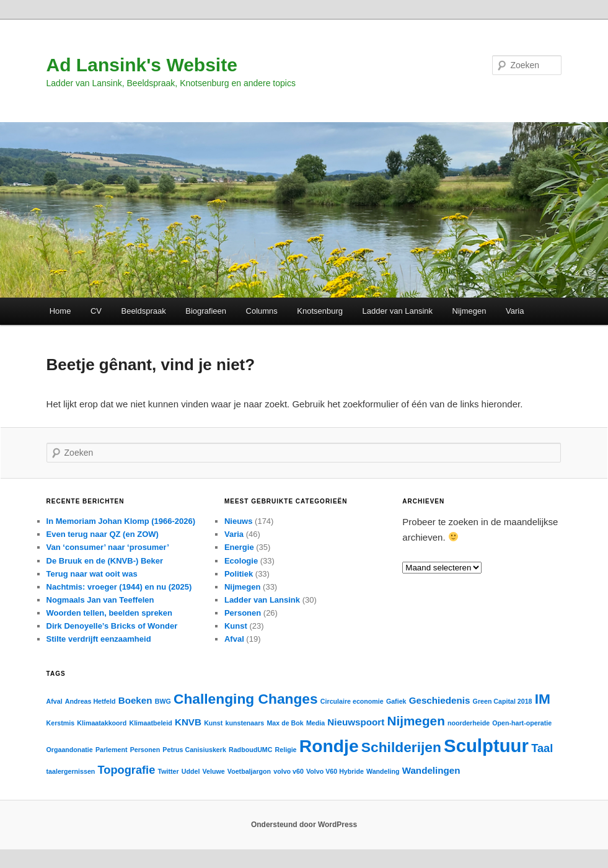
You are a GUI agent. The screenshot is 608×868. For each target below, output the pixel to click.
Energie (239, 547)
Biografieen (206, 311)
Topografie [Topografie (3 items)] (127, 770)
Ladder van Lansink (398, 311)
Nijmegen (469, 311)
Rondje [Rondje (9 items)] (329, 746)
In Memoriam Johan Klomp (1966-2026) (121, 521)
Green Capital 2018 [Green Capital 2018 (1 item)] (503, 701)
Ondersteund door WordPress (304, 825)
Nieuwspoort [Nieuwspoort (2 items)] (356, 722)
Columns (262, 311)
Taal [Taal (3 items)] (542, 748)
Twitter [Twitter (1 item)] (168, 771)
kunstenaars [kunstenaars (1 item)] (245, 723)
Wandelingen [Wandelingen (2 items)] (431, 770)
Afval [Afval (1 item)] (55, 701)
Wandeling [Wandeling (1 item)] (383, 771)
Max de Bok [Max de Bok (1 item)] (285, 723)
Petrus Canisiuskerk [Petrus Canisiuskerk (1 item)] (194, 750)
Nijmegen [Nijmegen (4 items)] (416, 721)
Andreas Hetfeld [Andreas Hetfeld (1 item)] (90, 701)
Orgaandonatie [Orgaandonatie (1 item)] (70, 750)
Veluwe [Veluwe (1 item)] (214, 771)
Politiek (239, 574)
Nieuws (239, 521)
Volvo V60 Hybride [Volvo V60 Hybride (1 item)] (335, 771)
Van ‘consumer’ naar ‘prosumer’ (108, 547)
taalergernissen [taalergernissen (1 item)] (71, 771)
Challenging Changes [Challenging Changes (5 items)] (246, 699)
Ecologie (241, 561)
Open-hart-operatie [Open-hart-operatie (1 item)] (522, 723)
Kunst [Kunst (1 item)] (213, 723)
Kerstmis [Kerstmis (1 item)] (61, 723)
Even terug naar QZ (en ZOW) (103, 534)
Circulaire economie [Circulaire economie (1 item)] (352, 701)
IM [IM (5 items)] (543, 699)
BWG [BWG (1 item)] (163, 701)
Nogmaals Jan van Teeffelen (100, 600)
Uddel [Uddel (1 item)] (191, 771)
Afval (234, 639)
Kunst (236, 626)
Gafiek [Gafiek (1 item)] (396, 701)
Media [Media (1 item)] (315, 723)
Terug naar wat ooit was (92, 574)
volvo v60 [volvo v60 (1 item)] (289, 771)
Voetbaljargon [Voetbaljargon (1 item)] (249, 771)
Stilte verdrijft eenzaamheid (99, 639)
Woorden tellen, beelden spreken (109, 613)
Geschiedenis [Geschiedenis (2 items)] (440, 700)
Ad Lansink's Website (142, 65)
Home (60, 311)
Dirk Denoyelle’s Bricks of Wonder (112, 626)
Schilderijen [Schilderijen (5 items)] (401, 747)
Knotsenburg (320, 311)
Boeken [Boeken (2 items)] (135, 700)
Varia (515, 311)
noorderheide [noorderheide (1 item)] (469, 723)
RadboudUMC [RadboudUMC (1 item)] (250, 750)
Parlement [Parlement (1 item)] (112, 750)
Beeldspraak (143, 311)
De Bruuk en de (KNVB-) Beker (105, 561)
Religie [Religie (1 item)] (286, 750)
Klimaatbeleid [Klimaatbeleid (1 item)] (150, 723)
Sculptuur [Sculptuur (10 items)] (486, 746)
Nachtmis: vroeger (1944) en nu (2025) (119, 587)
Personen (243, 613)
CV (96, 311)
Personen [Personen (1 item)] (145, 750)
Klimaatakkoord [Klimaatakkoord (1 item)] (102, 723)
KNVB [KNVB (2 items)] (188, 722)
